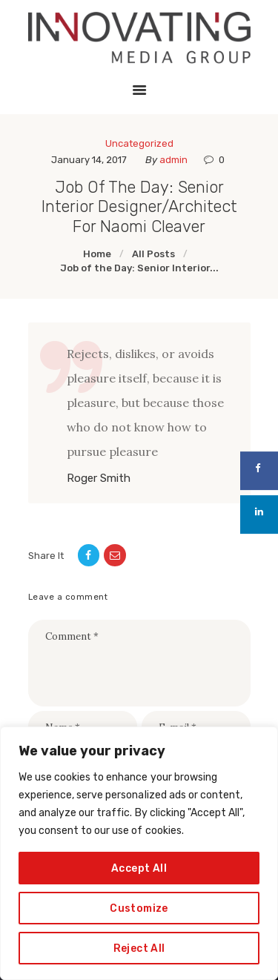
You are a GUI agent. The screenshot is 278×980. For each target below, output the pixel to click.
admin (175, 160)
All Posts (153, 254)
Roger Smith (99, 479)
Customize (139, 908)
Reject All (139, 948)
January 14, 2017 (89, 160)
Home (97, 254)
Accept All (139, 868)
